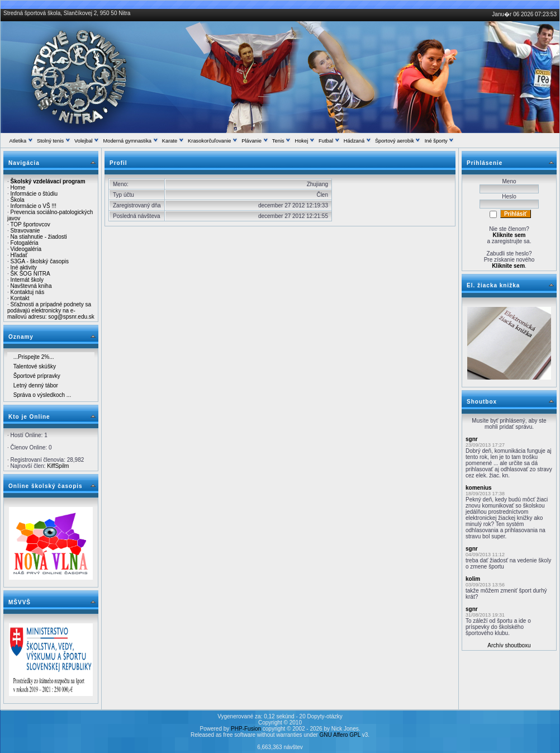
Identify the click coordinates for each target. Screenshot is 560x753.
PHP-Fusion (246, 729)
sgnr (472, 439)
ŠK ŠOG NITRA (30, 274)
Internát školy (27, 280)
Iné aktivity (24, 267)
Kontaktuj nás (28, 292)
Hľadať (19, 255)
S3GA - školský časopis (40, 261)
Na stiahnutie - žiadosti (39, 237)
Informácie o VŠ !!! (34, 206)
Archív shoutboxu (509, 645)
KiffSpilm (58, 466)
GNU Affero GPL (340, 735)
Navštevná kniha (31, 286)
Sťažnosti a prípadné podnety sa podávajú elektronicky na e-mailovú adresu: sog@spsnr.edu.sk (51, 311)
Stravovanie (25, 231)
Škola (18, 200)
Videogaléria (26, 249)
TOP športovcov (30, 224)
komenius (479, 488)
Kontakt (20, 298)
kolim (473, 579)
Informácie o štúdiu (34, 194)
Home (18, 188)
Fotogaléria (25, 243)
